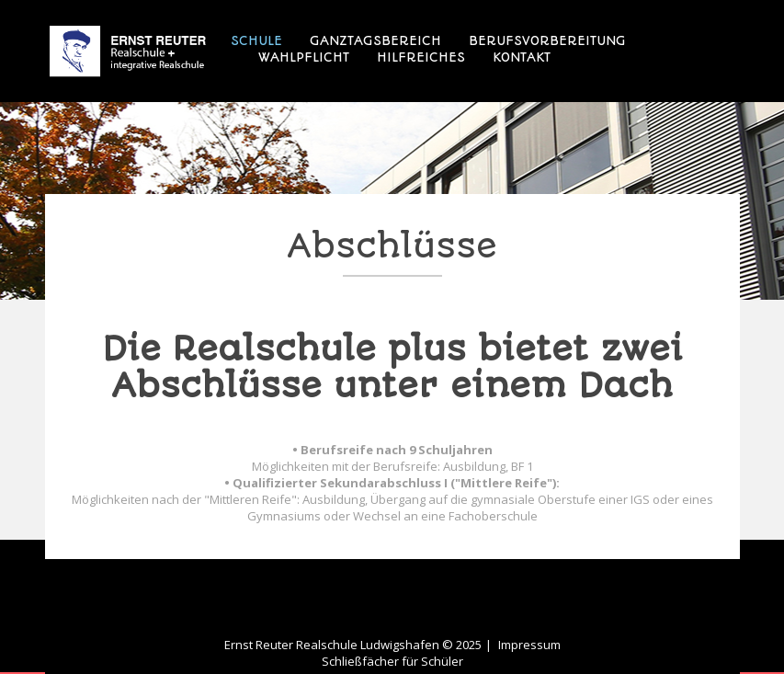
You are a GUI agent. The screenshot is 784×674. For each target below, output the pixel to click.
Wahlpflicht (304, 57)
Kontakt (522, 57)
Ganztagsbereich (375, 40)
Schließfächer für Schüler (392, 661)
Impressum (529, 645)
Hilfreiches (421, 57)
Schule (256, 40)
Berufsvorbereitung (547, 40)
